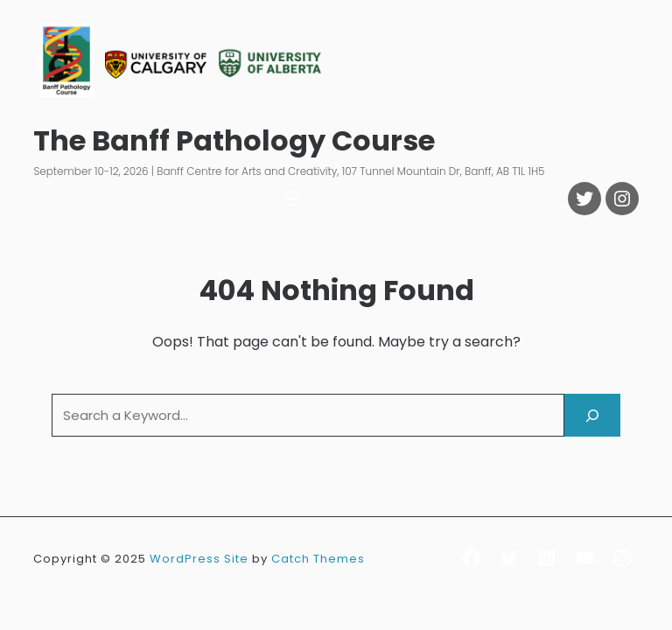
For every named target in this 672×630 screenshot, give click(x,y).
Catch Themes (318, 559)
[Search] (592, 415)
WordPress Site (199, 559)
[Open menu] (292, 199)
